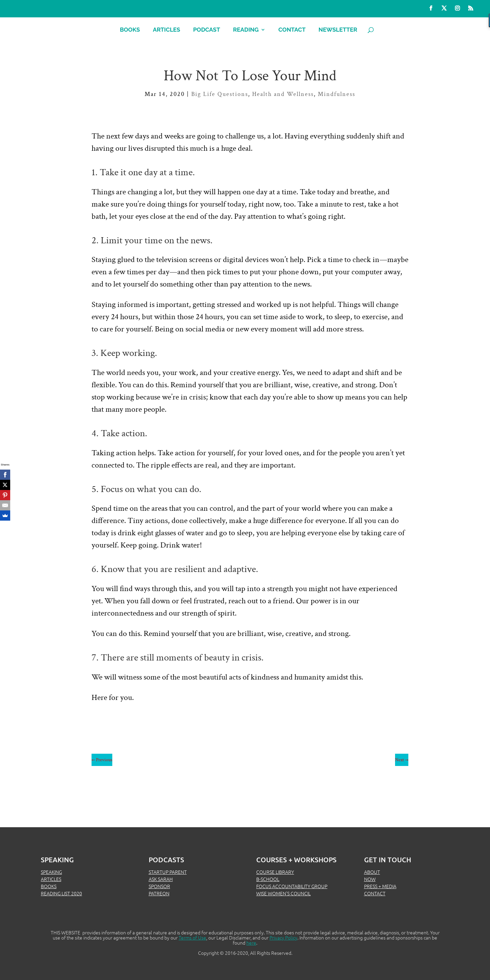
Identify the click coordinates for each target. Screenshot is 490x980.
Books (130, 30)
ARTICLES (51, 879)
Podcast (206, 30)
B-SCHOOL (268, 879)
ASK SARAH (161, 879)
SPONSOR (159, 886)
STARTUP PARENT (168, 872)
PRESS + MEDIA (380, 886)
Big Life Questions (220, 94)
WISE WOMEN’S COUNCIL (283, 893)
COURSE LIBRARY (275, 872)
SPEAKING (51, 872)
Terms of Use (192, 937)
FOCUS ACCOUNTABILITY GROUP (292, 886)
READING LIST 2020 (61, 893)
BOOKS (49, 886)
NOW (370, 879)
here (251, 943)
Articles (166, 30)
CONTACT (375, 893)
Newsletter (338, 30)
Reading (246, 30)
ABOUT (372, 872)
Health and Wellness (283, 94)
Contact (292, 30)
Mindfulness (337, 94)
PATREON (159, 893)
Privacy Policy (283, 937)
